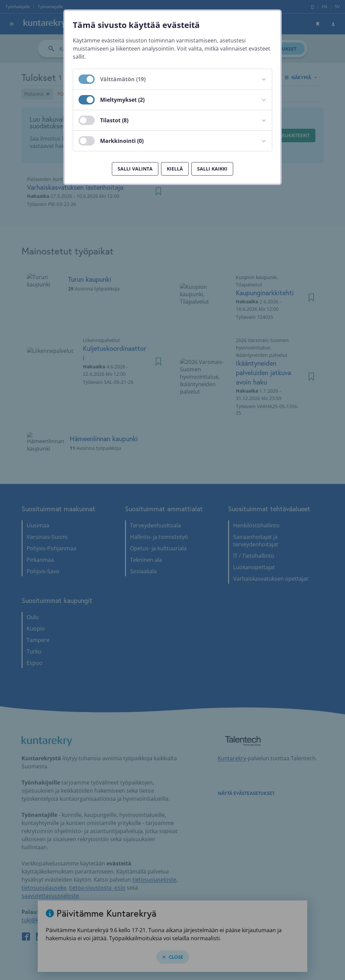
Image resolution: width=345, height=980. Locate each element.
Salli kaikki (212, 169)
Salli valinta (135, 169)
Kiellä (175, 169)
